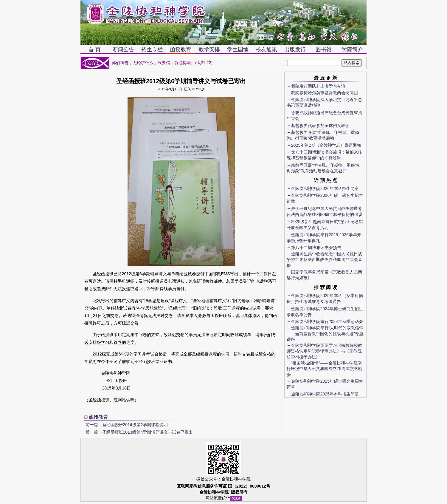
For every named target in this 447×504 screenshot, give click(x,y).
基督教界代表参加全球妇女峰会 (320, 126)
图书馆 (324, 50)
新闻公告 (123, 50)
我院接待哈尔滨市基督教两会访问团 (325, 93)
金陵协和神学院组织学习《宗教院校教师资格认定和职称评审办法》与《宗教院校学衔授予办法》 (324, 351)
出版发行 (295, 50)
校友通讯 (266, 50)
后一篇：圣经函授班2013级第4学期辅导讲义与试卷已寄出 (139, 432)
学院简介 (352, 50)
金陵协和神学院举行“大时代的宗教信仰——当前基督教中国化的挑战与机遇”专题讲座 (325, 334)
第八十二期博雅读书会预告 (316, 248)
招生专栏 (152, 50)
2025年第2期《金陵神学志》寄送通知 (326, 145)
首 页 (95, 50)
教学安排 (209, 50)
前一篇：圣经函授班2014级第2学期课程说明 (127, 425)
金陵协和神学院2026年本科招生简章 (325, 188)
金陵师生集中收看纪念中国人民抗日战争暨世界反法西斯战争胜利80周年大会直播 (325, 260)
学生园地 (238, 50)
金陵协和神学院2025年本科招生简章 (325, 394)
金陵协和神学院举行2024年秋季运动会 (327, 321)
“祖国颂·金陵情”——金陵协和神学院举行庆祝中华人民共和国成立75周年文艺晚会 (325, 369)
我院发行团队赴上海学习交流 (318, 86)
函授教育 (181, 50)
